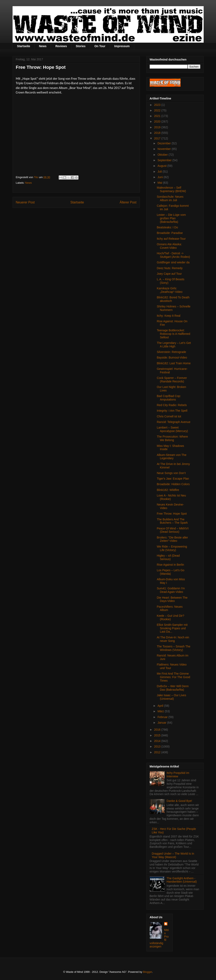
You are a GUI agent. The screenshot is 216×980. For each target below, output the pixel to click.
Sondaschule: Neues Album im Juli (170, 198)
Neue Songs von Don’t (171, 473)
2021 (158, 116)
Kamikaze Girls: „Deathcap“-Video (169, 290)
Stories (81, 46)
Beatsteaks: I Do (167, 227)
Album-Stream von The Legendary (172, 457)
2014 (158, 741)
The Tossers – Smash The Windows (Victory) (173, 648)
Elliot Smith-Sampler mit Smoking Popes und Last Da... (172, 628)
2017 (158, 138)
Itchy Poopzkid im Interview (178, 775)
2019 (158, 127)
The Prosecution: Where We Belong (172, 438)
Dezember (165, 143)
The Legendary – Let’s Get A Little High (174, 345)
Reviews (61, 46)
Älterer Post (128, 202)
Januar (162, 723)
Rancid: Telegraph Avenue (173, 422)
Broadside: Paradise (170, 233)
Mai (160, 183)
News (43, 46)
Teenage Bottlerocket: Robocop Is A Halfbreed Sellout (173, 334)
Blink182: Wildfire (168, 490)
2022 (158, 110)
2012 (158, 752)
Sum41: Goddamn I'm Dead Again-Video (171, 590)
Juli (160, 172)
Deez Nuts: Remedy (170, 268)
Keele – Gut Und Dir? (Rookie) (170, 617)
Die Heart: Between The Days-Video (172, 599)
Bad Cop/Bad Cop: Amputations (169, 398)
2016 (158, 730)
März (161, 711)
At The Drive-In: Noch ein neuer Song (173, 639)
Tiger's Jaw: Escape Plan (173, 479)
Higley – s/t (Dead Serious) (168, 557)
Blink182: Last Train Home (174, 363)
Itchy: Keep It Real (168, 316)
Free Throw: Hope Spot (172, 514)
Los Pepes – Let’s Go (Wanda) (170, 572)
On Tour (100, 46)
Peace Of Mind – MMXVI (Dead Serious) (173, 530)
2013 (158, 746)
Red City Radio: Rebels (172, 405)
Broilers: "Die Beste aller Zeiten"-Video (172, 539)
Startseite (24, 46)
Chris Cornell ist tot (169, 416)
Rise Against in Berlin (170, 565)
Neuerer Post (25, 202)
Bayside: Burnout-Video (172, 357)
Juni (161, 177)
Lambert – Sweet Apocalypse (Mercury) (172, 429)
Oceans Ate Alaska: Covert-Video (169, 246)
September (165, 160)
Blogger (147, 972)
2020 (158, 121)
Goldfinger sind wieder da (173, 262)
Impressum (122, 46)
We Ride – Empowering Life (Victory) (172, 548)
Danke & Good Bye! (179, 801)
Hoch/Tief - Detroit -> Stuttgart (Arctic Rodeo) (173, 255)
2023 (158, 105)
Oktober (163, 155)
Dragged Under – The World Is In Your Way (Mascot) (173, 855)
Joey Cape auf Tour (169, 274)
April (161, 706)
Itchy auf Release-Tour (171, 239)
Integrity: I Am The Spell (172, 411)
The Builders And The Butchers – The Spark (172, 521)
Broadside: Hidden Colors (173, 484)
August (162, 166)
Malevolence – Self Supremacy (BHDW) (171, 189)
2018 (158, 133)
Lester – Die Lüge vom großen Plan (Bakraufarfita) (171, 218)
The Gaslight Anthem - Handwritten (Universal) (182, 880)
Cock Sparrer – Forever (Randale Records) (172, 380)
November (165, 149)
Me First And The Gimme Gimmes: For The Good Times (173, 677)
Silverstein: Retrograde (171, 352)
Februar (163, 717)
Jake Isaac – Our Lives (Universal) (171, 697)
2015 (158, 735)
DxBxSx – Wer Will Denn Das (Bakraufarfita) (173, 688)
